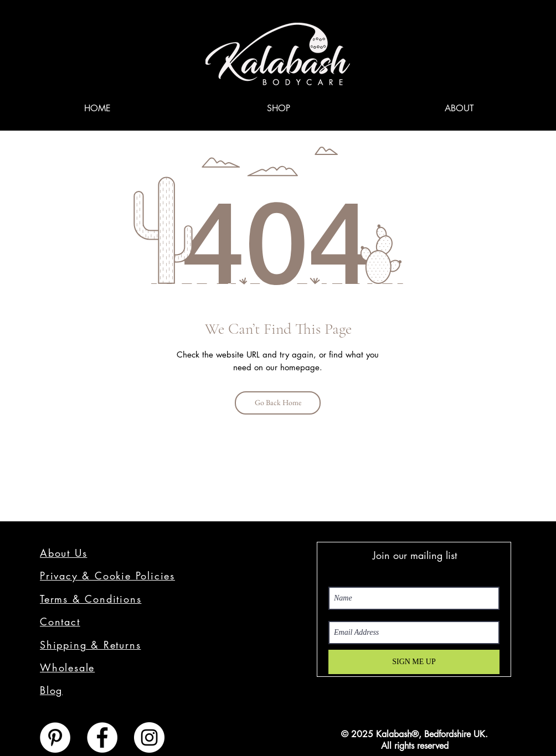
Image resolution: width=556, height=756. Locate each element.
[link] (519, 18)
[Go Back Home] (278, 403)
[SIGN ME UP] (414, 662)
